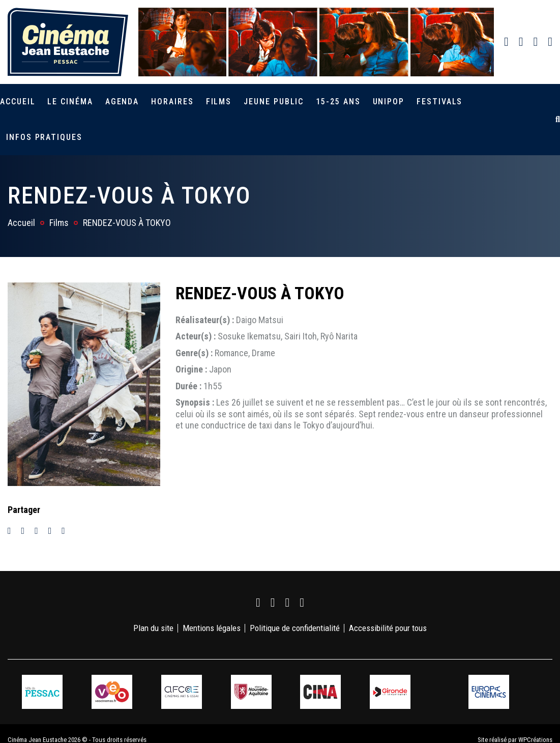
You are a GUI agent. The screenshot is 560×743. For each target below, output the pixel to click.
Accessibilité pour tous (388, 628)
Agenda (122, 102)
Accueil (18, 102)
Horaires (172, 102)
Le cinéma (70, 102)
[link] (506, 42)
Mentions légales (212, 628)
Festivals (439, 102)
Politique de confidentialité (295, 628)
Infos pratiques (44, 137)
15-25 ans (338, 102)
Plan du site (153, 628)
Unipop (389, 102)
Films (219, 102)
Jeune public (274, 102)
